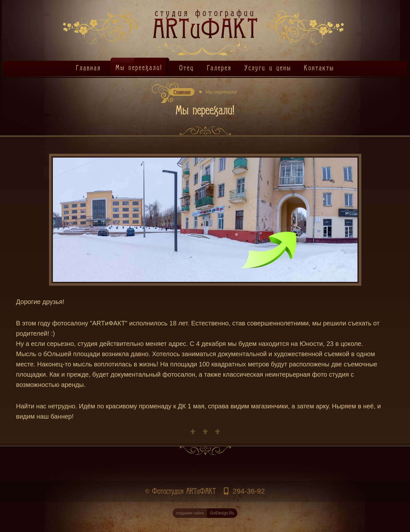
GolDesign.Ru (203, 513)
